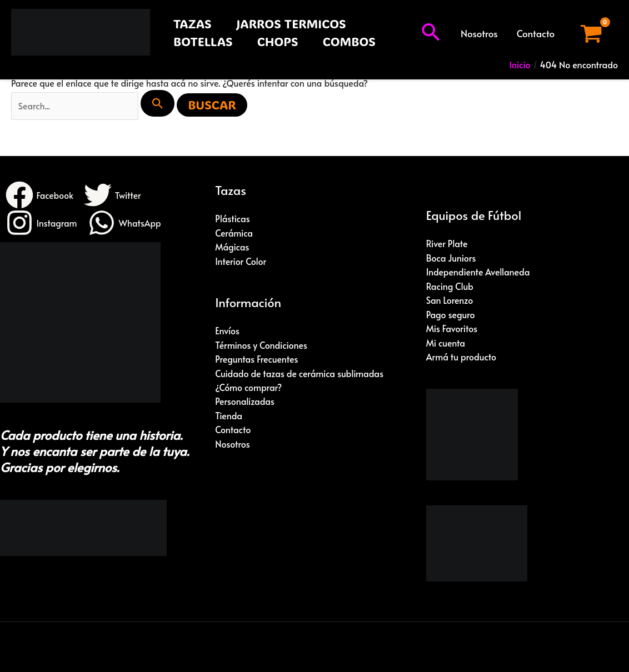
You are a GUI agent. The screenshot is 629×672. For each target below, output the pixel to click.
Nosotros (479, 33)
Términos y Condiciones (261, 345)
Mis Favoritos (452, 329)
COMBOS (349, 41)
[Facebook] (40, 195)
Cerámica (234, 233)
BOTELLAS (203, 41)
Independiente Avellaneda (478, 272)
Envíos (227, 331)
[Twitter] (113, 195)
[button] (431, 33)
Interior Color (241, 262)
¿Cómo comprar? (249, 388)
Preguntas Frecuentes (257, 359)
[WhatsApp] (125, 223)
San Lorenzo (450, 300)
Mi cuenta (446, 343)
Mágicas (232, 247)
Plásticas (233, 219)
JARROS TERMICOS (291, 24)
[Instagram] (42, 223)
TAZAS (193, 24)
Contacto (536, 33)
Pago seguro (451, 315)
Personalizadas (245, 402)
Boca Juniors (451, 258)
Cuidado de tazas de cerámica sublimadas (300, 374)
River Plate (447, 244)
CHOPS (278, 41)
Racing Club (450, 287)
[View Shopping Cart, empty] (591, 34)
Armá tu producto (461, 358)
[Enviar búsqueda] (159, 103)
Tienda (229, 417)
